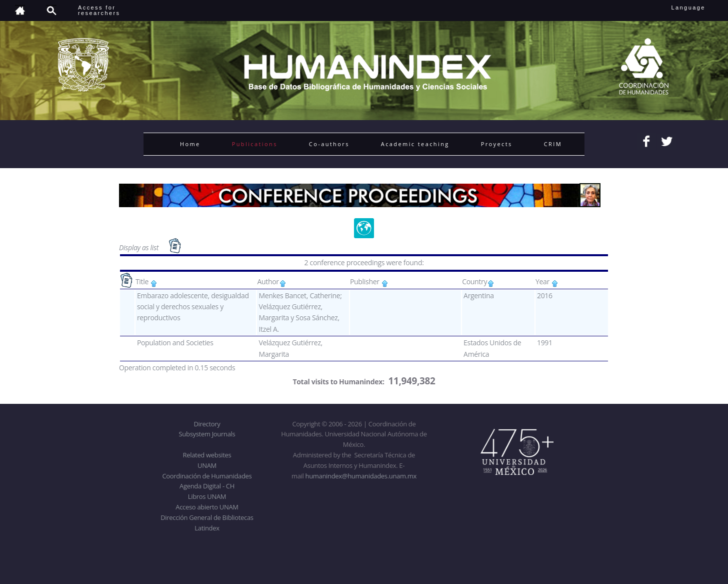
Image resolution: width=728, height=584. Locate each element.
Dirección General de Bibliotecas (207, 517)
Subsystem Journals (207, 434)
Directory (207, 424)
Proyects (497, 144)
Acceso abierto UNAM (207, 507)
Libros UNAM (207, 496)
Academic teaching (415, 144)
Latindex (207, 528)
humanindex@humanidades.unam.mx (361, 476)
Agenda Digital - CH (207, 486)
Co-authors (329, 144)
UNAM (207, 465)
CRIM (553, 144)
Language (695, 8)
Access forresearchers (99, 10)
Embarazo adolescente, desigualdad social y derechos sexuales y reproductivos (193, 307)
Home (190, 144)
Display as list (139, 247)
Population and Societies (175, 343)
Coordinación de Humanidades (207, 476)
